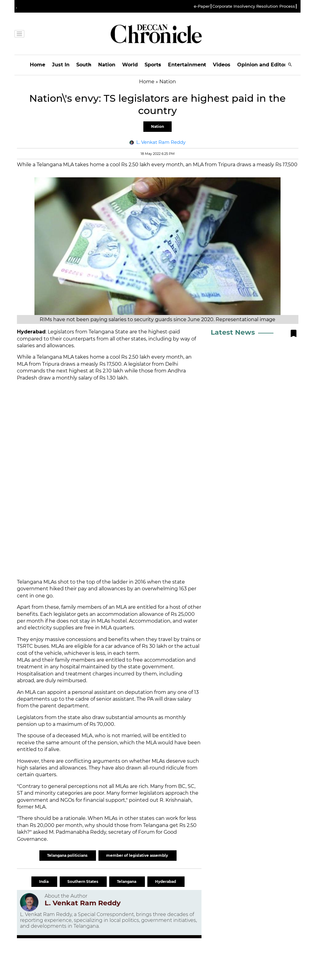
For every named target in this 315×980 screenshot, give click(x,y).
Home (38, 65)
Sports (153, 65)
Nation (107, 65)
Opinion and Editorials (266, 65)
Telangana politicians (68, 855)
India (44, 882)
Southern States (83, 882)
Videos (222, 65)
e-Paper (202, 6)
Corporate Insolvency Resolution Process (254, 6)
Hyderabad (166, 882)
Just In (61, 65)
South (84, 65)
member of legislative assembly (138, 855)
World (130, 65)
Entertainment (187, 65)
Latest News (233, 332)
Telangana (127, 882)
